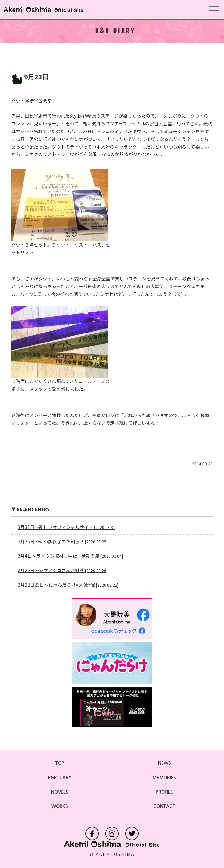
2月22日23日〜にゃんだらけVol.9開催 (68, 585)
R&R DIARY (60, 778)
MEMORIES (164, 778)
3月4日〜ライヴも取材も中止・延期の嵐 (70, 556)
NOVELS (60, 792)
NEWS (164, 763)
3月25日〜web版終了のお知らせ (63, 541)
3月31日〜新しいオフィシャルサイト (67, 527)
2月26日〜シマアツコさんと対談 (63, 570)
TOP (60, 763)
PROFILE (164, 792)
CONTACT (164, 806)
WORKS (60, 806)
